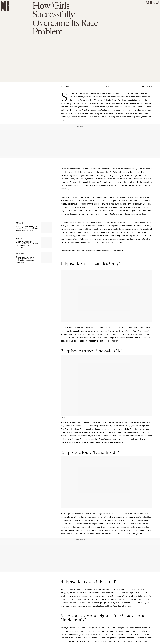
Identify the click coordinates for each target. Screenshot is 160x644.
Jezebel (132, 100)
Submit (47, 202)
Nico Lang (66, 87)
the (143, 172)
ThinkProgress (105, 439)
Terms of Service (44, 205)
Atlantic (64, 176)
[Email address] (34, 197)
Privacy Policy (20, 207)
